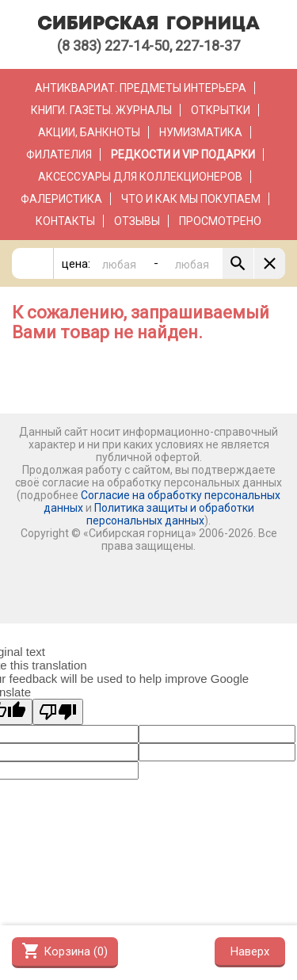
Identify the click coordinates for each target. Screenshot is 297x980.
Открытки (221, 110)
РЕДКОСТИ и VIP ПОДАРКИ (183, 154)
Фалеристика (61, 199)
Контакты (65, 221)
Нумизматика (201, 132)
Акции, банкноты (89, 132)
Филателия (59, 154)
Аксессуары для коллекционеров (140, 177)
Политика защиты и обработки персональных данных (170, 514)
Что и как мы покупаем (191, 199)
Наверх (250, 951)
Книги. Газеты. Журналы (101, 110)
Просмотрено (220, 221)
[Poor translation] (58, 712)
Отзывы (137, 221)
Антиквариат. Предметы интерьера (141, 88)
